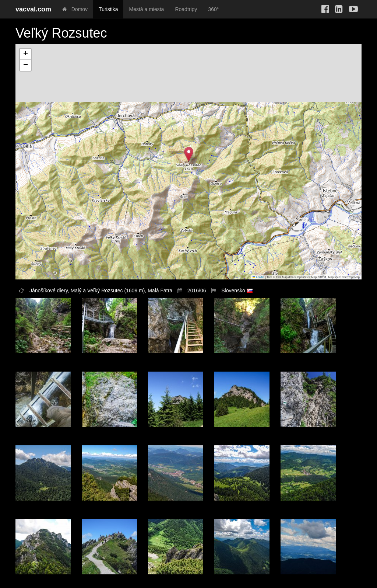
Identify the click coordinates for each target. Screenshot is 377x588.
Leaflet (258, 277)
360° (213, 9)
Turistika (108, 9)
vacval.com (33, 9)
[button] (189, 154)
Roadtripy (186, 9)
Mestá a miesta (146, 9)
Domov (75, 9)
